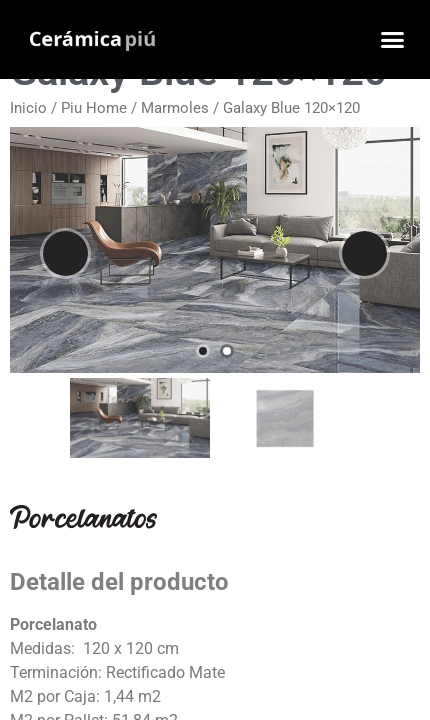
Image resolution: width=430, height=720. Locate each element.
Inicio (28, 108)
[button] (393, 40)
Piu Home (94, 108)
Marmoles (175, 108)
